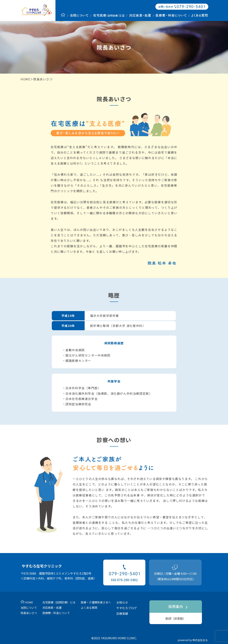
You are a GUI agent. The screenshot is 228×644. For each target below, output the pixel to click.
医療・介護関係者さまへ (96, 602)
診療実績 (122, 613)
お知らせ (122, 602)
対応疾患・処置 (52, 608)
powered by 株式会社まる (193, 640)
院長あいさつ (29, 613)
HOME (25, 79)
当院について (29, 608)
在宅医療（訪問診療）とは (59, 602)
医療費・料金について (56, 613)
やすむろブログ (127, 608)
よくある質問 (89, 608)
